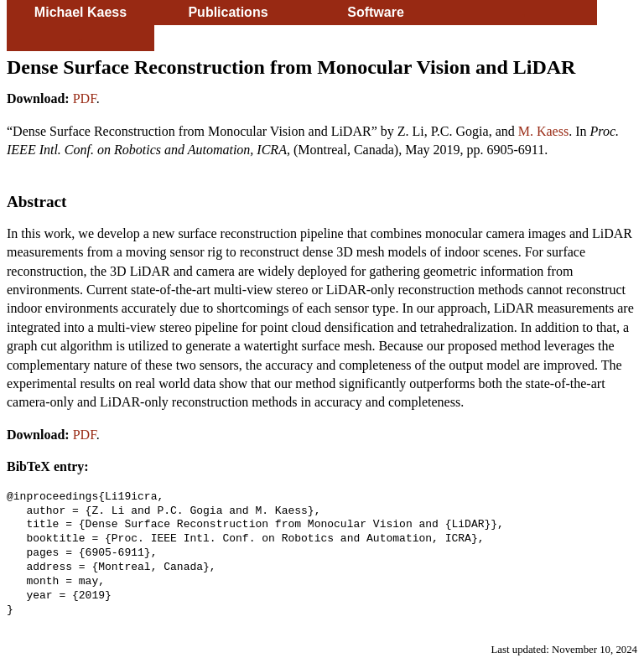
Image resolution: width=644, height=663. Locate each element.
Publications (228, 12)
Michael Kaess (80, 12)
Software (376, 12)
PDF (85, 98)
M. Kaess (543, 131)
